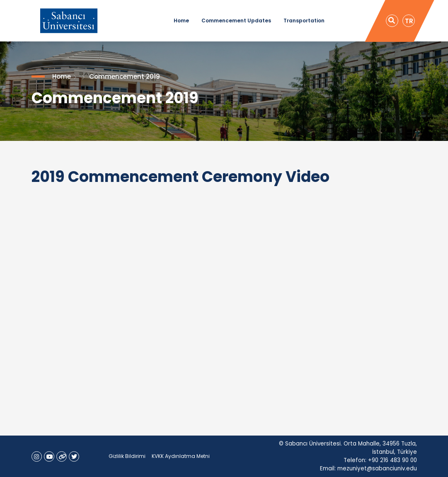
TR (409, 21)
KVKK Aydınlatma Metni (181, 456)
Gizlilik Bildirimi (127, 456)
